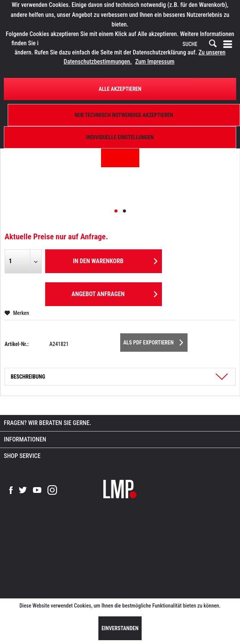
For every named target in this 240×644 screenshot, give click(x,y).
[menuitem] (229, 44)
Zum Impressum (155, 62)
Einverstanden (120, 628)
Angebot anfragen (114, 293)
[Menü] (229, 44)
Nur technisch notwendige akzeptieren (124, 115)
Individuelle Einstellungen (120, 137)
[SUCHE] (199, 44)
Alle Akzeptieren (120, 89)
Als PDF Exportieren (153, 341)
